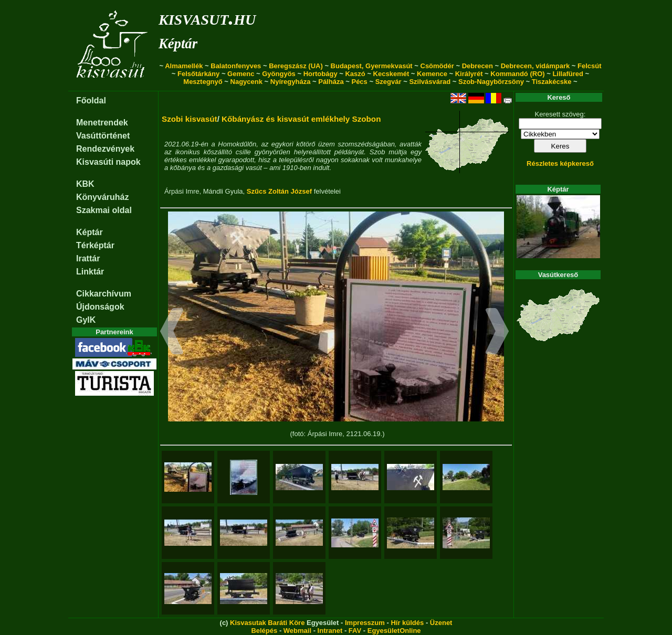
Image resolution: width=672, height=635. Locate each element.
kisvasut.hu (207, 18)
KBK (85, 184)
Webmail (297, 631)
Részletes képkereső (560, 163)
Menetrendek (102, 123)
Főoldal (91, 100)
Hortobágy (321, 74)
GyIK (86, 320)
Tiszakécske (552, 82)
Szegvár (388, 82)
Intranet (330, 631)
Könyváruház (102, 197)
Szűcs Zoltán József (279, 191)
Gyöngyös (279, 74)
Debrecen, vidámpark (535, 66)
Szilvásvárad (430, 82)
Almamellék (184, 66)
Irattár (88, 258)
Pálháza (331, 82)
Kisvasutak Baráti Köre (267, 623)
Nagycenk (246, 82)
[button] (172, 333)
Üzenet (441, 623)
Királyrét (469, 74)
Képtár (178, 44)
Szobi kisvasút (190, 119)
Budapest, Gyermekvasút (372, 66)
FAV (355, 631)
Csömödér (437, 66)
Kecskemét (391, 74)
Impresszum (365, 623)
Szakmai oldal (104, 210)
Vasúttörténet (103, 136)
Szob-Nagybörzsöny (491, 82)
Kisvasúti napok (108, 162)
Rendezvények (105, 149)
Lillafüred (568, 74)
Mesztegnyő (203, 82)
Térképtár (95, 245)
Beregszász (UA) (296, 66)
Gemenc (241, 74)
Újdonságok (100, 307)
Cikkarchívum (104, 294)
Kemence (432, 74)
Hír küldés (407, 623)
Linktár (90, 272)
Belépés (264, 631)
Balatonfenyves (236, 66)
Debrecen (477, 66)
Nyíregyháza (291, 82)
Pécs (359, 82)
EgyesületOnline (394, 631)
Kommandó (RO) (517, 74)
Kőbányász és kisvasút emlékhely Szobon (301, 119)
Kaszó (355, 74)
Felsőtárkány (198, 74)
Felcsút (590, 66)
